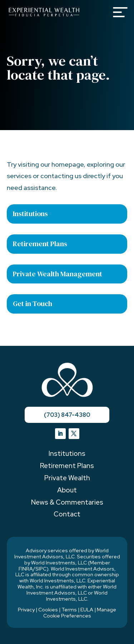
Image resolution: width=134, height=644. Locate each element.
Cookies (48, 610)
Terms (69, 610)
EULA (87, 610)
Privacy (26, 610)
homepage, (68, 164)
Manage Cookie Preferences (80, 613)
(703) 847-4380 (67, 415)
